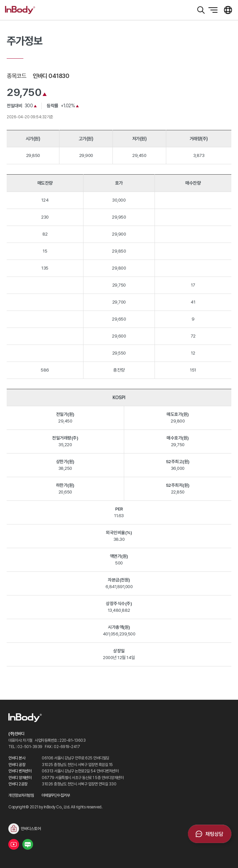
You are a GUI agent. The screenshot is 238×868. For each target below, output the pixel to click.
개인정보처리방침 (21, 795)
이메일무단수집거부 (56, 795)
